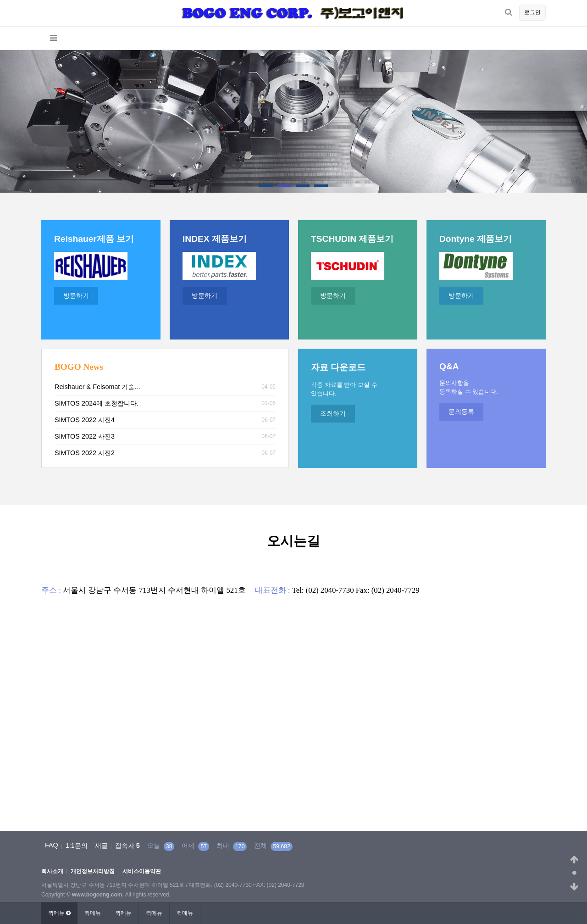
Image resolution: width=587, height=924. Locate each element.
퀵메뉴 (93, 913)
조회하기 (333, 413)
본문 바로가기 (0, 0)
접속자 (127, 846)
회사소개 (52, 871)
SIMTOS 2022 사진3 (85, 436)
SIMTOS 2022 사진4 (85, 420)
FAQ (52, 845)
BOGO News (79, 367)
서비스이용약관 (142, 871)
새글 (101, 846)
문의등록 (461, 412)
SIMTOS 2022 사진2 (85, 453)
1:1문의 (77, 846)
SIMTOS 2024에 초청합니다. (97, 403)
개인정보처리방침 (93, 871)
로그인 (532, 12)
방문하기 (76, 295)
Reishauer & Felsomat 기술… (98, 387)
